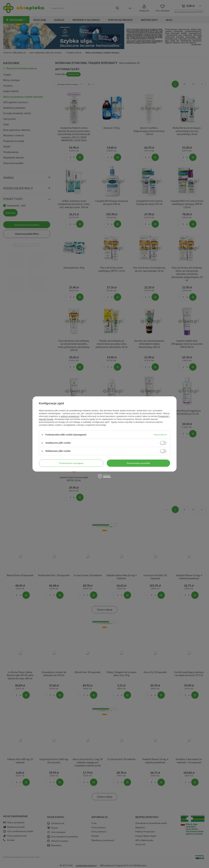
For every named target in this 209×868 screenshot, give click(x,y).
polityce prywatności (70, 416)
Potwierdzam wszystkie (138, 463)
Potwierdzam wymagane (71, 463)
